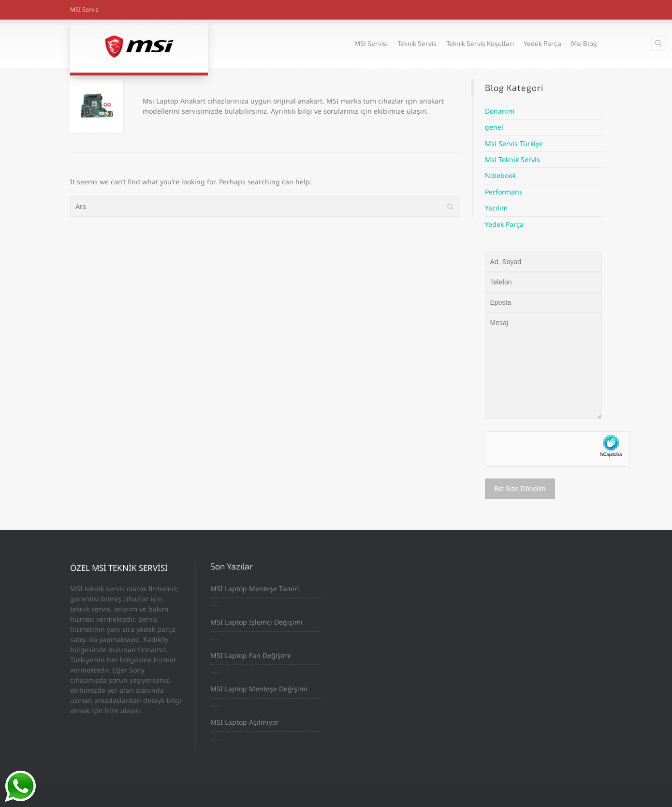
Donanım (500, 111)
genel (494, 127)
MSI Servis (84, 9)
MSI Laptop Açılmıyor (245, 722)
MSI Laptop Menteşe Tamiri (255, 589)
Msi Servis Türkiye (514, 143)
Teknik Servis (417, 43)
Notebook (500, 175)
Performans (504, 192)
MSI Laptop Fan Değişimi (251, 655)
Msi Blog (584, 43)
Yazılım (496, 208)
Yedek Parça (542, 43)
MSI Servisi (371, 43)
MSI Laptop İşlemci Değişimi (256, 622)
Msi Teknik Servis (512, 159)
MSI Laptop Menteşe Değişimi (259, 689)
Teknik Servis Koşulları (480, 43)
